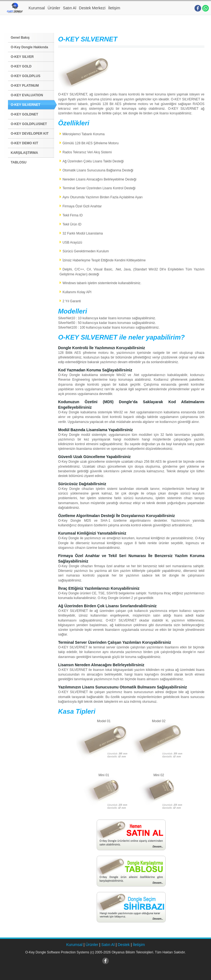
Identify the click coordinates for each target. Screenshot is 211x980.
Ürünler (54, 8)
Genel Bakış (20, 38)
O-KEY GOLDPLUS (26, 76)
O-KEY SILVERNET (26, 105)
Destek (124, 945)
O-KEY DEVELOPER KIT (30, 134)
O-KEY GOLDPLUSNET (29, 124)
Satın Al (70, 8)
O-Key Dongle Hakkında (29, 47)
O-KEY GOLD (21, 66)
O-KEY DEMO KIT (24, 143)
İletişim (114, 8)
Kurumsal (37, 8)
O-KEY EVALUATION (27, 95)
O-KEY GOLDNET (24, 114)
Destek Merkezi (92, 8)
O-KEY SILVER (22, 57)
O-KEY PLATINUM (25, 86)
